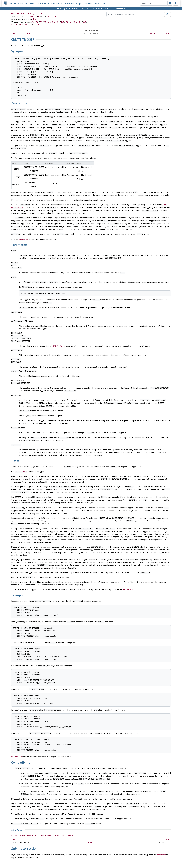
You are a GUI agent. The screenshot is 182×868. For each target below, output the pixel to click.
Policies (68, 859)
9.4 (58, 22)
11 (41, 22)
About (21, 3)
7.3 (30, 25)
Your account (99, 3)
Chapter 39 (23, 232)
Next (168, 33)
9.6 (49, 22)
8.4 (80, 22)
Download (30, 3)
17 (44, 16)
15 (51, 16)
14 (55, 16)
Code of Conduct (81, 859)
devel (35, 19)
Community (57, 3)
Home (13, 3)
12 (37, 22)
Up (29, 33)
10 (45, 22)
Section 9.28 (128, 573)
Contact (114, 859)
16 (47, 16)
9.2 (67, 22)
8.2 (13, 25)
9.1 (71, 22)
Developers (69, 3)
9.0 (76, 22)
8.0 (21, 25)
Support (80, 3)
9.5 (54, 22)
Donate (88, 3)
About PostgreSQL (100, 859)
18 (39, 16)
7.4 (26, 25)
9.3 (62, 22)
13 (33, 22)
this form (161, 834)
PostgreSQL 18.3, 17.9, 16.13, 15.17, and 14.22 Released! (100, 8)
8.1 (17, 25)
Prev (13, 33)
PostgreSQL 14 (35, 14)
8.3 (84, 22)
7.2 (35, 25)
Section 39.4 (17, 739)
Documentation (43, 3)
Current (33, 16)
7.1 (39, 25)
